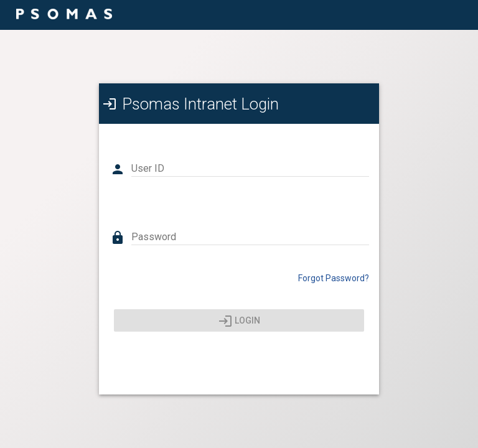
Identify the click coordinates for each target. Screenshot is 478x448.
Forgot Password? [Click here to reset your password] (334, 278)
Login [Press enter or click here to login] (239, 321)
